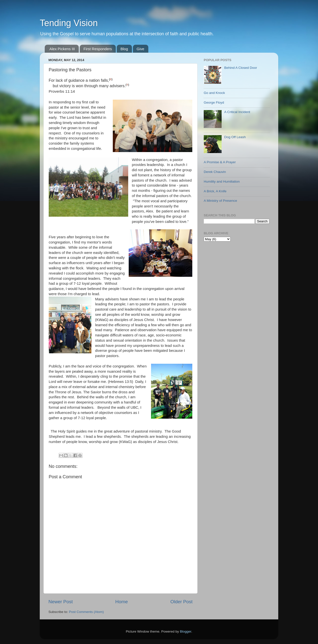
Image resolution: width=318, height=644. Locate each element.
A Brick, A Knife (215, 191)
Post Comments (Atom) (86, 612)
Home (121, 602)
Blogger (186, 631)
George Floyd (214, 102)
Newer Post (61, 602)
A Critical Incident (237, 112)
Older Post (181, 602)
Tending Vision (69, 23)
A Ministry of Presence (220, 201)
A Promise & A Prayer (220, 162)
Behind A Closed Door (240, 68)
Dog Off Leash (235, 137)
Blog (124, 49)
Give (140, 49)
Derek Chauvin (215, 172)
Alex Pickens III (62, 49)
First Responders (98, 49)
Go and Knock (214, 93)
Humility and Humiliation (222, 181)
